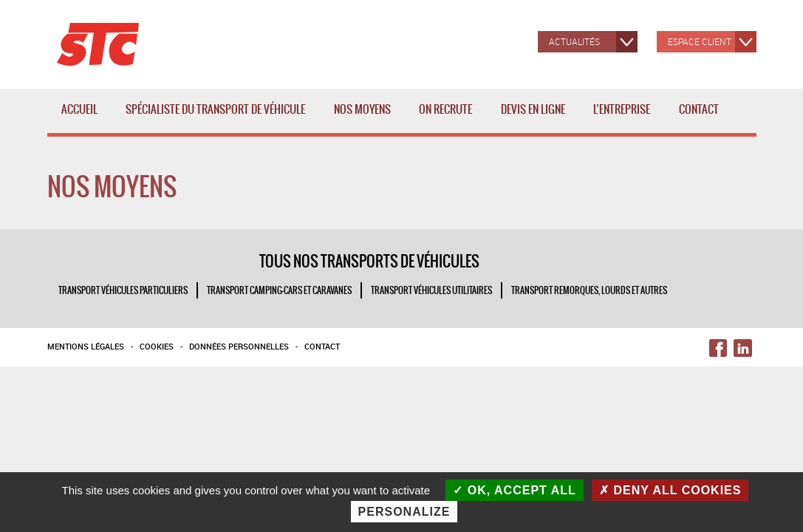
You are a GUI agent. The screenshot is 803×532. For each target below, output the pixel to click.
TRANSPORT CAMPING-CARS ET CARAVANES (279, 290)
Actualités (574, 41)
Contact (699, 109)
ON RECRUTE (445, 109)
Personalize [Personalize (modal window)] (404, 512)
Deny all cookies (670, 490)
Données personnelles (239, 346)
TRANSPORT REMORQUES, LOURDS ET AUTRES (589, 290)
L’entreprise (625, 117)
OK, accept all (514, 490)
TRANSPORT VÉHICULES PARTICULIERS (123, 290)
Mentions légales (86, 346)
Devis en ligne (533, 109)
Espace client (700, 41)
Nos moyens (365, 117)
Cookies (157, 346)
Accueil (79, 109)
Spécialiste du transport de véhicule (218, 117)
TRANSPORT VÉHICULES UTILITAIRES (431, 290)
